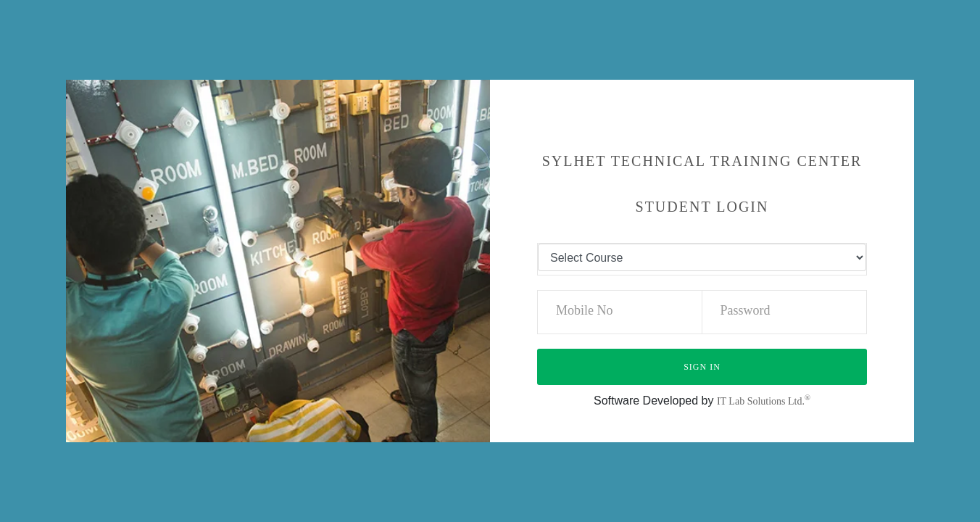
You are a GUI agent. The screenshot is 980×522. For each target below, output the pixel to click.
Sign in (702, 367)
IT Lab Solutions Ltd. (764, 401)
